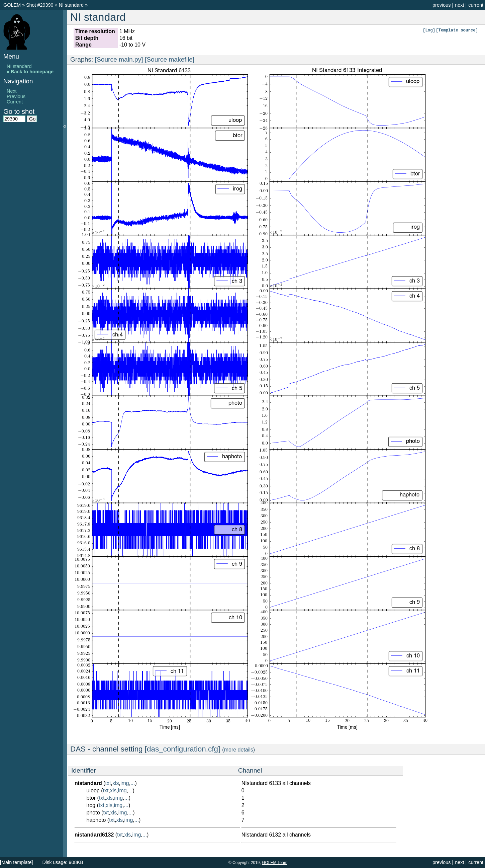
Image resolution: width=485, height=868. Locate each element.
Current (15, 102)
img (125, 783)
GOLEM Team (275, 863)
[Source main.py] (119, 59)
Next (12, 91)
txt (108, 783)
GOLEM (13, 5)
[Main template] (16, 862)
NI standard (72, 5)
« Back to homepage (30, 72)
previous (442, 5)
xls (116, 783)
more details (239, 750)
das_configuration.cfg (182, 749)
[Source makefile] (170, 59)
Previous (16, 96)
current (476, 5)
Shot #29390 (40, 5)
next (459, 5)
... (133, 783)
